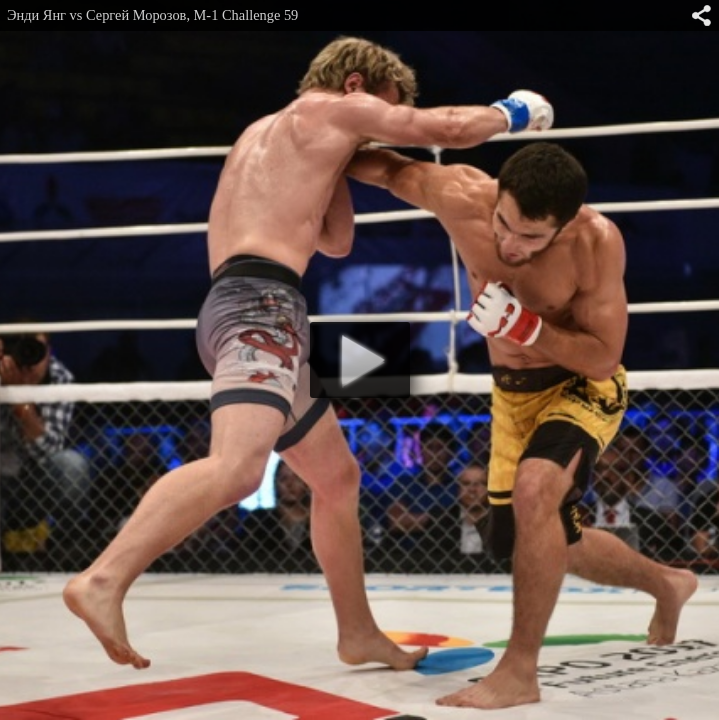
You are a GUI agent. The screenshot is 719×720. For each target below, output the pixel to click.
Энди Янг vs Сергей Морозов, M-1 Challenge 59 (152, 15)
